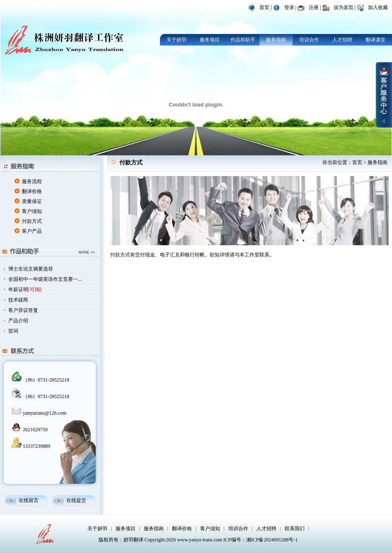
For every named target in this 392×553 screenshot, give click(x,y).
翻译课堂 (375, 40)
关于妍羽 (177, 40)
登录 (289, 7)
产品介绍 (18, 321)
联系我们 (295, 529)
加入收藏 (378, 7)
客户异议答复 (23, 310)
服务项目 (210, 40)
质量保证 (32, 201)
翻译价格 (32, 191)
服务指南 (276, 40)
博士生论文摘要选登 (31, 269)
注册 (314, 7)
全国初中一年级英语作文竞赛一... (45, 279)
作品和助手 (243, 40)
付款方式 (32, 221)
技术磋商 (18, 300)
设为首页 (344, 7)
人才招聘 (342, 40)
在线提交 (76, 500)
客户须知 (32, 211)
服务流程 (32, 181)
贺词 (13, 331)
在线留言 (29, 500)
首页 (264, 7)
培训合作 (309, 40)
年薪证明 (18, 290)
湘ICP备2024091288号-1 (272, 540)
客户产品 (32, 231)
